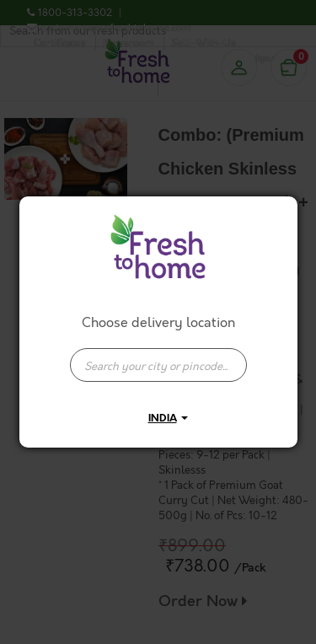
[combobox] (158, 357)
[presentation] (158, 365)
